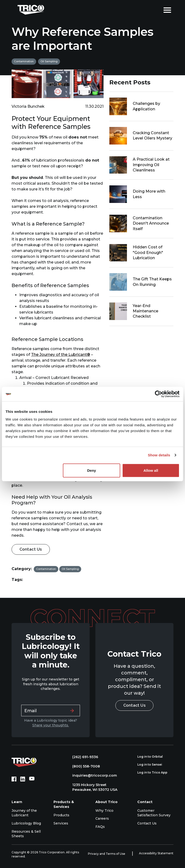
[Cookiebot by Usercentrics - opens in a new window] (158, 394)
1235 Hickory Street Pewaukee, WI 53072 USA (92, 787)
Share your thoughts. (51, 725)
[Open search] (156, 10)
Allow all (151, 470)
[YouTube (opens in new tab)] (32, 779)
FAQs (100, 827)
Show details (159, 455)
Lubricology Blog (26, 823)
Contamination (24, 61)
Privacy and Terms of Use (107, 854)
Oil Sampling (49, 61)
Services (61, 823)
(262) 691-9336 (83, 757)
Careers (102, 818)
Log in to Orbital (153, 757)
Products (61, 815)
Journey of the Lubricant (24, 813)
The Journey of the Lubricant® (61, 355)
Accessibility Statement (156, 853)
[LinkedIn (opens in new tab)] (23, 779)
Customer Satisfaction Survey (154, 813)
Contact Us (31, 549)
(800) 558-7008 (84, 766)
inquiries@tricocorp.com (92, 775)
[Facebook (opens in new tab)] (14, 779)
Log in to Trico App (155, 773)
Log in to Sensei (152, 765)
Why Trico (104, 811)
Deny (92, 470)
